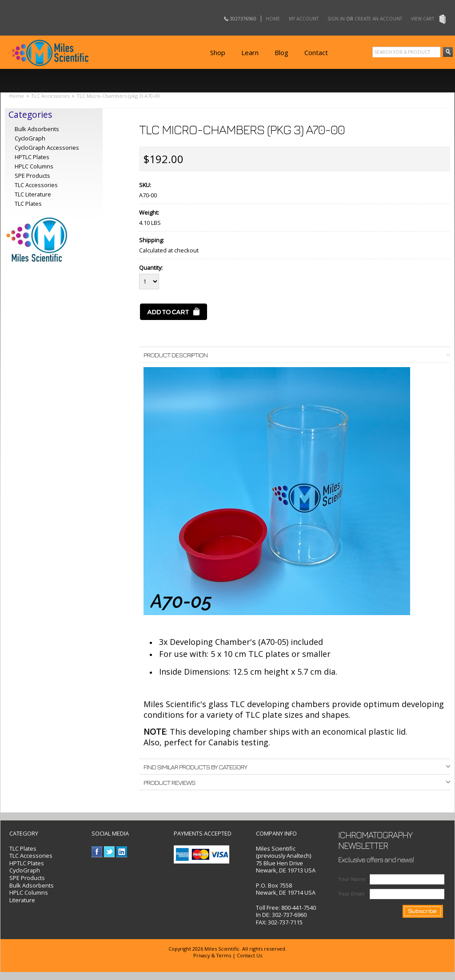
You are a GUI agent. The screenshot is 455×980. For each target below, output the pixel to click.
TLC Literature (33, 194)
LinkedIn (122, 852)
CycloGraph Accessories (47, 148)
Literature (22, 900)
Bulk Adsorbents (37, 129)
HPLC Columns (34, 166)
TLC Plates (23, 848)
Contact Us (249, 955)
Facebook (97, 852)
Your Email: (352, 894)
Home (273, 19)
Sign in (336, 19)
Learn (250, 52)
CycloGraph (30, 138)
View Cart (423, 19)
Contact (316, 52)
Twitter (110, 852)
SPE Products (32, 176)
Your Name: (352, 879)
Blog (281, 52)
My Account (304, 19)
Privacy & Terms (212, 955)
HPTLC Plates (27, 863)
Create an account (378, 19)
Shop (218, 52)
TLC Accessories (50, 96)
